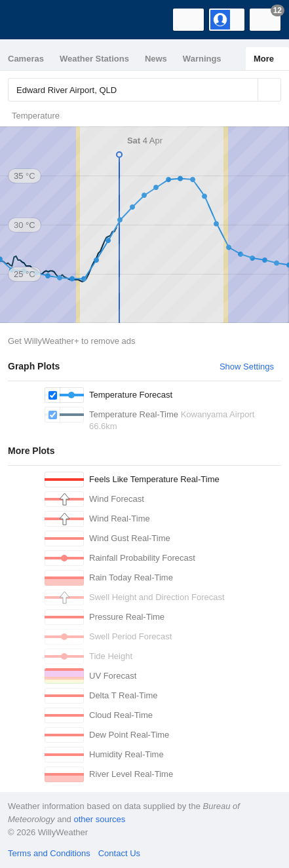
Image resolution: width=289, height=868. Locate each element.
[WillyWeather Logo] (29, 20)
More (264, 59)
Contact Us (119, 853)
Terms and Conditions (49, 853)
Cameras (26, 59)
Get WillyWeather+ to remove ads (71, 341)
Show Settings (247, 367)
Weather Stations (94, 59)
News (156, 59)
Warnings (202, 59)
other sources (99, 819)
